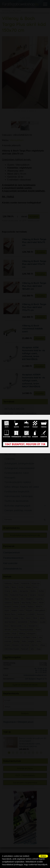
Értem (43, 856)
